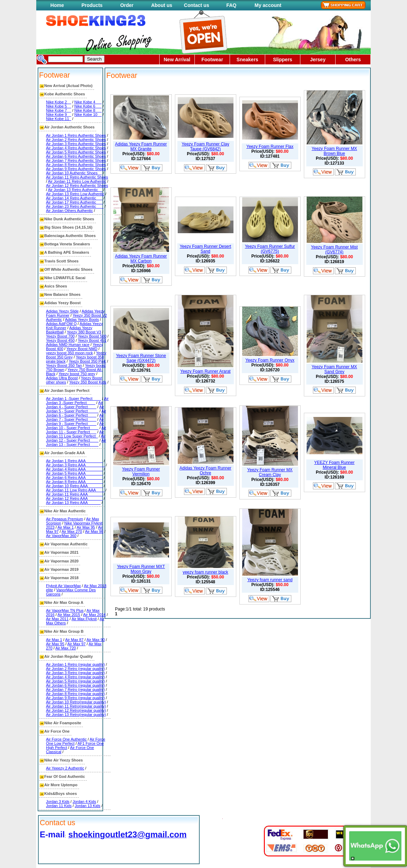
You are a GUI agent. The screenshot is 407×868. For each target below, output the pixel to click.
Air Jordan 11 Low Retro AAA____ (75, 490)
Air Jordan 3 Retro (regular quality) (75, 673)
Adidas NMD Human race (68, 345)
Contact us (197, 5)
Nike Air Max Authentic (65, 511)
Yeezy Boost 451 (92, 340)
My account (268, 5)
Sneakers (247, 60)
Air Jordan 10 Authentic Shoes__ (74, 173)
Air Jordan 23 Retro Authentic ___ (75, 206)
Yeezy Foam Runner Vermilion (141, 472)
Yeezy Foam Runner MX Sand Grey (334, 369)
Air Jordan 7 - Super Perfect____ (75, 417)
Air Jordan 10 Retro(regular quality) (76, 702)
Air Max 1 (66, 527)
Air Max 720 (66, 648)
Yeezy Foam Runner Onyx (270, 360)
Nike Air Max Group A (64, 602)
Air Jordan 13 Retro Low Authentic (75, 194)
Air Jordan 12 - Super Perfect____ (76, 438)
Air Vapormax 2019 (61, 569)
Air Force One (57, 731)
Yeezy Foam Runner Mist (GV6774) (334, 250)
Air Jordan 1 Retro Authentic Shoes (76, 135)
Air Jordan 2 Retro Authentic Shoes (76, 140)
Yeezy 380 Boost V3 (84, 332)
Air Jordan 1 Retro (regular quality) (75, 664)
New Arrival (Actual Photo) (68, 86)
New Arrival (177, 60)
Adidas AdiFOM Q (61, 324)
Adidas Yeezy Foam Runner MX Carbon (141, 259)
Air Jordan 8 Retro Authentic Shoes (76, 165)
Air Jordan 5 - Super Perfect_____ (75, 409)
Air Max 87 (74, 640)
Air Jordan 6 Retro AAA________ (74, 478)
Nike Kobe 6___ (88, 106)
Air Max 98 (94, 531)
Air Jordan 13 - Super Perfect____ (76, 442)
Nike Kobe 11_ (59, 119)
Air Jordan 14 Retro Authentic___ (74, 198)
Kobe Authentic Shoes (65, 94)
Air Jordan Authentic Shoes (69, 127)
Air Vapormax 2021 (61, 552)
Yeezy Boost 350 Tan (64, 365)
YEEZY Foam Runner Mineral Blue (335, 465)
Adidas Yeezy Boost (62, 303)
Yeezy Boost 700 (60, 336)
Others (353, 60)
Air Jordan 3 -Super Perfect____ (77, 401)
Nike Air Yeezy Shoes (64, 760)
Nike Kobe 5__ (59, 106)
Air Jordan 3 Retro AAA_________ (75, 465)
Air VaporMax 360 (61, 536)
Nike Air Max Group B (64, 631)
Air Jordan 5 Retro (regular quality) (75, 681)
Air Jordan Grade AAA (64, 453)
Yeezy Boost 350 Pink (87, 361)
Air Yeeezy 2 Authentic (65, 768)
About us (162, 5)
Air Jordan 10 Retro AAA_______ (74, 486)
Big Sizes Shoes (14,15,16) (68, 227)
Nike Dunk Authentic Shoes (69, 219)
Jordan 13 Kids (88, 806)
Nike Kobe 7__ (59, 110)
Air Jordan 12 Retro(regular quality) (76, 710)
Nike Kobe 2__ (59, 102)
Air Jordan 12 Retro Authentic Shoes (77, 186)
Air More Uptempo (61, 785)
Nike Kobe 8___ (88, 110)
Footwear (212, 60)
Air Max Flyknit (84, 619)
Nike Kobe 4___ (88, 102)
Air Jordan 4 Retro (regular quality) (75, 677)
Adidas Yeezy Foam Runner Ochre (205, 471)
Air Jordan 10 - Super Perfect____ (75, 426)
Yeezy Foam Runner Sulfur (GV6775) (270, 249)
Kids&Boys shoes (61, 794)
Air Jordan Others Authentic (70, 211)
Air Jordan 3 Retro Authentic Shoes (76, 144)
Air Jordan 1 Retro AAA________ (74, 461)
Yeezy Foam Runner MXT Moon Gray (141, 569)
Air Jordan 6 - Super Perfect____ (76, 413)
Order (127, 5)
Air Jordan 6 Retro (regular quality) (75, 685)
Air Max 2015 (69, 615)
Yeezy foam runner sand (270, 580)
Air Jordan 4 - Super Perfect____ (74, 405)
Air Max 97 (76, 644)
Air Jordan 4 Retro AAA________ (74, 469)
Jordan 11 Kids (59, 806)
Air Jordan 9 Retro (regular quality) (75, 698)
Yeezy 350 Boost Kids (88, 382)
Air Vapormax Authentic (66, 544)
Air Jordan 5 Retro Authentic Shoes (76, 152)
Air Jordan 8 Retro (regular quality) (75, 694)
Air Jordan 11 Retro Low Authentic (77, 181)
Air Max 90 (96, 640)
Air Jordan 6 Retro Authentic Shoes (76, 156)
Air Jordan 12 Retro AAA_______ (74, 498)
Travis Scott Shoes (61, 261)
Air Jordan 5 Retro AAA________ (74, 473)
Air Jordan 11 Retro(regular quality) (76, 706)
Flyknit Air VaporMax (63, 586)
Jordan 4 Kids (84, 802)
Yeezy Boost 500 (92, 336)
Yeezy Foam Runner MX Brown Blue (334, 151)
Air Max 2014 (94, 615)
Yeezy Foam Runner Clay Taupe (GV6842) (205, 147)
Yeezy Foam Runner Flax (270, 147)
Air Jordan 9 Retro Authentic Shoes (76, 169)
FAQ (232, 5)
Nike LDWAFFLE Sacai (65, 278)
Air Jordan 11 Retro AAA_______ (74, 494)
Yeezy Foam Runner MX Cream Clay (270, 472)
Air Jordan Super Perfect (67, 390)
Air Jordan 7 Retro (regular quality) (75, 689)
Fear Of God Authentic (65, 776)
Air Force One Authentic (66, 739)
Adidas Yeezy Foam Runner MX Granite (141, 147)
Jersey (318, 60)
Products (92, 5)
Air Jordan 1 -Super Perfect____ (74, 399)
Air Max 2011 (57, 619)
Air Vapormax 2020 (61, 561)
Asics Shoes (56, 286)
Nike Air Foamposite (63, 723)
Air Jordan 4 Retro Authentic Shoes (76, 148)
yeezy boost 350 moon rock (70, 353)
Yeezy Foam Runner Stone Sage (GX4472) (141, 358)
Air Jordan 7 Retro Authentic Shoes (76, 160)
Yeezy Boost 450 (60, 340)
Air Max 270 (72, 531)
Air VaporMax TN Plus (65, 610)
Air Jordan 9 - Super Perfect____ (75, 421)
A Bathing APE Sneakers (67, 252)
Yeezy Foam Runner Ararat (205, 371)
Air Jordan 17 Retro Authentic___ (74, 202)
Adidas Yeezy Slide (62, 311)
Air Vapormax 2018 (61, 578)
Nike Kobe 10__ (88, 115)
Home (57, 5)
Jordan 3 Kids (58, 802)
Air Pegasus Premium (64, 519)
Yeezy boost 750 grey (77, 374)
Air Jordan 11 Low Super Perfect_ (75, 434)
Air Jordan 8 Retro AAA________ (74, 482)
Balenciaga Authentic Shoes (70, 236)
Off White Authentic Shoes (68, 269)
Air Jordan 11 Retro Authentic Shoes (77, 177)
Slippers (282, 60)
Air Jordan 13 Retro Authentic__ (75, 190)
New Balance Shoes (62, 294)
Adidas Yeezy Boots (82, 319)
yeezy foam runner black (205, 572)
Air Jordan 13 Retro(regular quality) (76, 715)
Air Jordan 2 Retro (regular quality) (75, 669)
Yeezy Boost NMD (82, 349)
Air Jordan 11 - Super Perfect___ (76, 430)
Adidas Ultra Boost (62, 378)
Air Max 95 (86, 527)
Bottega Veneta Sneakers (67, 244)
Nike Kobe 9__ (59, 115)
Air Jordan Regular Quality (68, 656)
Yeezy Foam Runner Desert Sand (206, 249)
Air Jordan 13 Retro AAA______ (73, 503)
